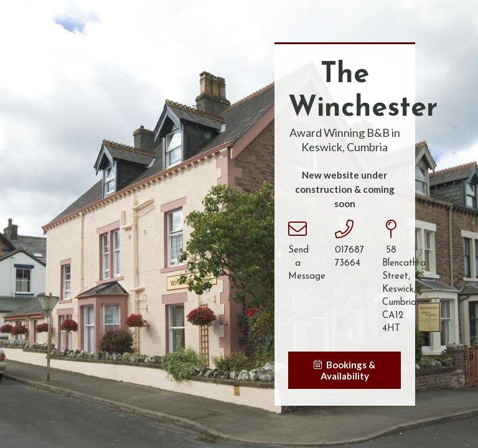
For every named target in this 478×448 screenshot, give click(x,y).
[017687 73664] (344, 230)
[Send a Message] (298, 230)
